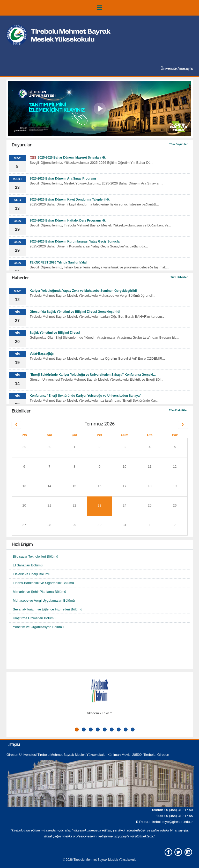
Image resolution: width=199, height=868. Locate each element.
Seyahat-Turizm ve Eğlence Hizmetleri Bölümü (48, 609)
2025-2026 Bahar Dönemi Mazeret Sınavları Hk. (68, 158)
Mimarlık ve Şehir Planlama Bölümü (40, 592)
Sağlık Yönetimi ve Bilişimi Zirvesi (55, 333)
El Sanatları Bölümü (28, 565)
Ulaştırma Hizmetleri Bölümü (34, 618)
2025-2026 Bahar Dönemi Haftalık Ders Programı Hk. (68, 220)
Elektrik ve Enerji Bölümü (32, 574)
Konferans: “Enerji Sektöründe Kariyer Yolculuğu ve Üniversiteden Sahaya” (86, 396)
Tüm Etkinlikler (178, 410)
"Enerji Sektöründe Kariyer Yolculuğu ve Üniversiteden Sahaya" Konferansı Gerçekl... (93, 375)
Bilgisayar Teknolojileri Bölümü (36, 556)
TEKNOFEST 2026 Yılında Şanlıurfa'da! (58, 262)
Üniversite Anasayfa (177, 68)
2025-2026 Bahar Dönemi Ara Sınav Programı (63, 179)
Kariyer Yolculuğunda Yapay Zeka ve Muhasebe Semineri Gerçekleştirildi (83, 291)
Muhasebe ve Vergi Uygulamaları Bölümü (44, 600)
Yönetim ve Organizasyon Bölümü (38, 627)
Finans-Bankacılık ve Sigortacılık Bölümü (43, 583)
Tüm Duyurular (178, 144)
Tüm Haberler (179, 277)
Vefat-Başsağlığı (42, 354)
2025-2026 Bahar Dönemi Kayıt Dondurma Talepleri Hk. (70, 200)
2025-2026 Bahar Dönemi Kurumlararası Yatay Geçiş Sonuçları (76, 241)
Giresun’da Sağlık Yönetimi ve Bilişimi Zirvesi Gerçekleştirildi (75, 312)
